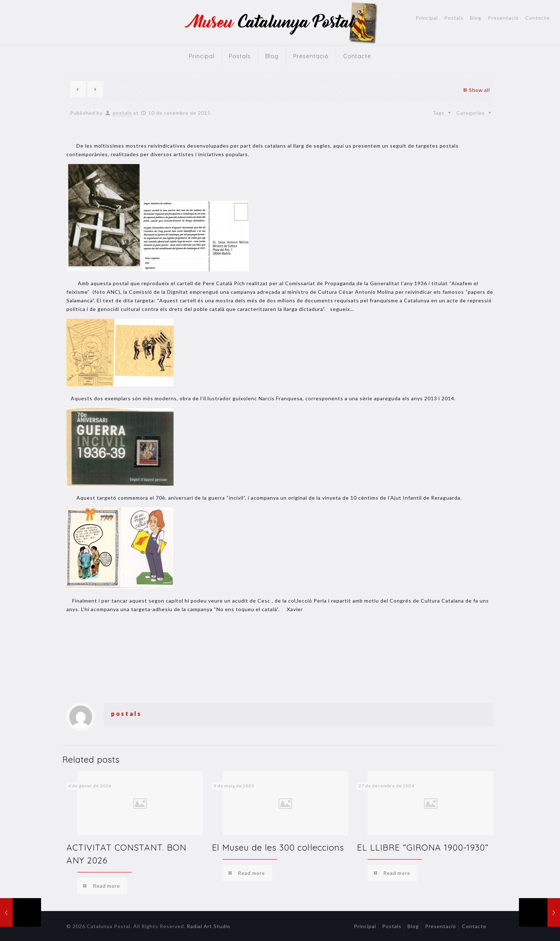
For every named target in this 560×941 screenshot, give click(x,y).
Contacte (537, 18)
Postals (454, 18)
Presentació (503, 18)
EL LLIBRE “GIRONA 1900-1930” (423, 847)
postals (122, 113)
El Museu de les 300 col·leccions (278, 847)
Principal (427, 18)
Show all (476, 90)
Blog (476, 18)
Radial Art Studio (209, 926)
